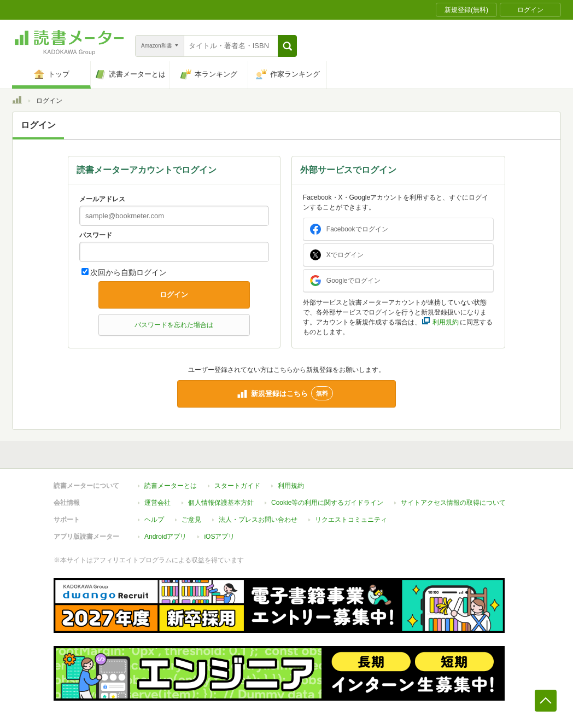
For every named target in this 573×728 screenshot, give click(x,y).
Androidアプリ (165, 537)
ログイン (174, 295)
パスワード (96, 235)
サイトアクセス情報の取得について (453, 503)
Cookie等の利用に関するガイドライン (327, 503)
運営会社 (157, 503)
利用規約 (291, 486)
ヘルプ (154, 520)
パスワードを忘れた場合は (174, 325)
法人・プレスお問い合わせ (258, 520)
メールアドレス (102, 199)
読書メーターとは (171, 486)
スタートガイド (237, 486)
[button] (287, 46)
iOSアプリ (219, 537)
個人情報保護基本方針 (221, 503)
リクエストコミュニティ (351, 520)
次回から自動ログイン (128, 272)
